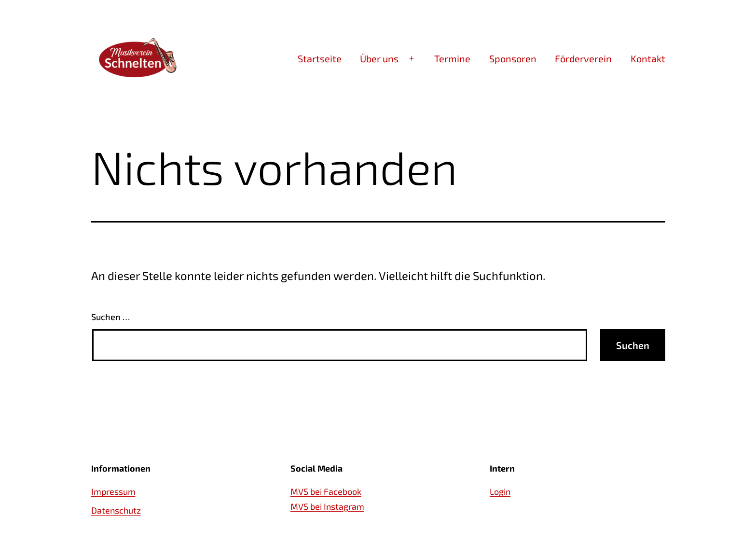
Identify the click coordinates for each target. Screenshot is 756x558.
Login (500, 491)
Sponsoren (513, 58)
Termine (452, 58)
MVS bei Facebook (326, 491)
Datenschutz (116, 510)
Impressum (113, 491)
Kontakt (648, 58)
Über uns (379, 58)
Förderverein (583, 58)
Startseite (320, 58)
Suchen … (110, 317)
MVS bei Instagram (327, 506)
